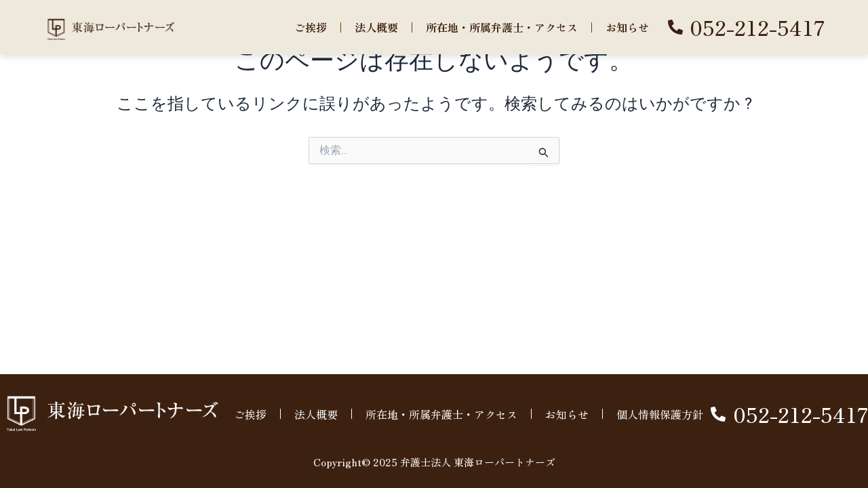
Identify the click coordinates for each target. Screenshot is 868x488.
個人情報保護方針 (660, 414)
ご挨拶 (311, 27)
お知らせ (627, 27)
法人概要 (376, 27)
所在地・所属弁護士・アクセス (502, 27)
